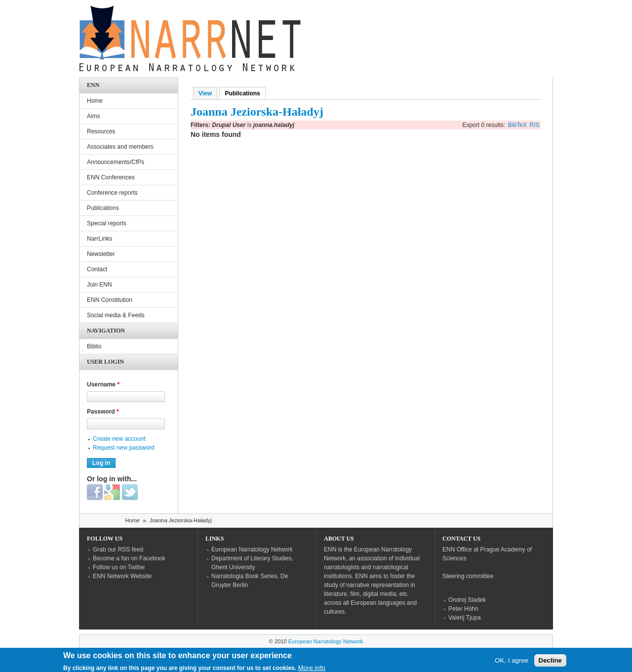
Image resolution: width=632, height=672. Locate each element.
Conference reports (112, 193)
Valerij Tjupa (465, 618)
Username (103, 384)
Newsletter (101, 254)
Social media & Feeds (116, 315)
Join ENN (99, 285)
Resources (101, 131)
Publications (245, 93)
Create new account (119, 439)
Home (95, 101)
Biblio (94, 346)
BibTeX (517, 125)
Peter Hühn (463, 609)
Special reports (107, 223)
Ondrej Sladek (467, 600)
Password (103, 412)
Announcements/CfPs (116, 162)
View (205, 93)
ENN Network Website (122, 576)
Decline (550, 662)
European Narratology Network (252, 549)
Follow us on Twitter (119, 567)
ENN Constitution (110, 300)
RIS (535, 125)
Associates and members (120, 147)
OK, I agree (512, 662)
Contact (97, 269)
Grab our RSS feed (118, 549)
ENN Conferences (111, 177)
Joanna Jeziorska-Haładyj (181, 520)
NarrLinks (99, 239)
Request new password (124, 448)
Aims (94, 116)
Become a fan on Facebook (129, 558)
